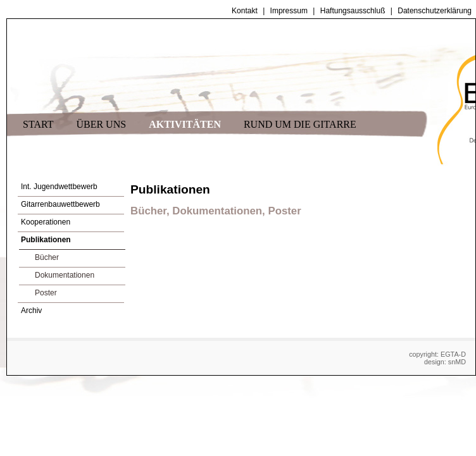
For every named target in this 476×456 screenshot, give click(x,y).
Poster (46, 293)
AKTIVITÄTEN (185, 124)
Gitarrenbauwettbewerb (60, 204)
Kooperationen (46, 222)
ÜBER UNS (101, 124)
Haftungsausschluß (353, 11)
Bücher (47, 257)
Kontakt (245, 11)
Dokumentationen (65, 275)
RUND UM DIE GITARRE (300, 124)
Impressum (289, 11)
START (38, 124)
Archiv (31, 311)
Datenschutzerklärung (435, 11)
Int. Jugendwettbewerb (59, 187)
